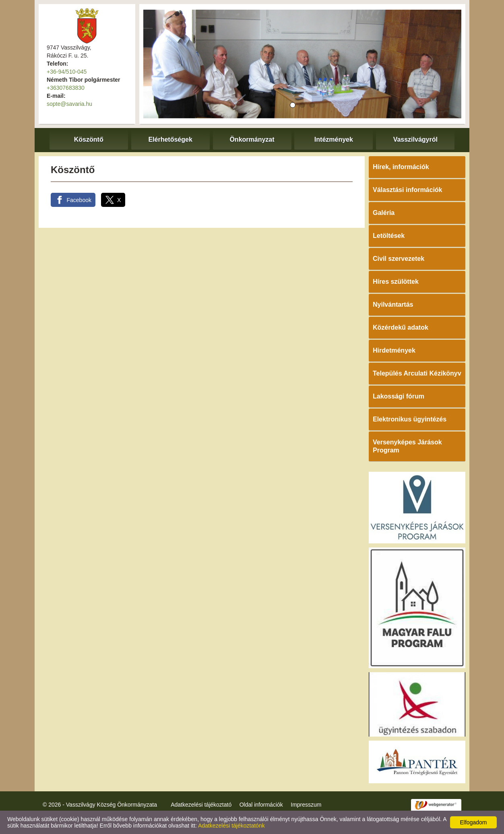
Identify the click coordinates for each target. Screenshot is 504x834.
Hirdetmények (394, 350)
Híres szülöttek (396, 282)
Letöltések (389, 236)
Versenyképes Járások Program (407, 446)
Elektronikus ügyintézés (410, 419)
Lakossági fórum (399, 396)
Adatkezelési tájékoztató (201, 805)
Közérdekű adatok (401, 327)
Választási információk (408, 190)
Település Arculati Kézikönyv (417, 373)
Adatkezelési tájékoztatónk (231, 826)
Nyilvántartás (393, 304)
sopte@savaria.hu (69, 104)
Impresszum (306, 805)
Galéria (384, 213)
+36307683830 (66, 88)
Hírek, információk (401, 167)
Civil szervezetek (399, 259)
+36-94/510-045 (67, 72)
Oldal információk (261, 805)
